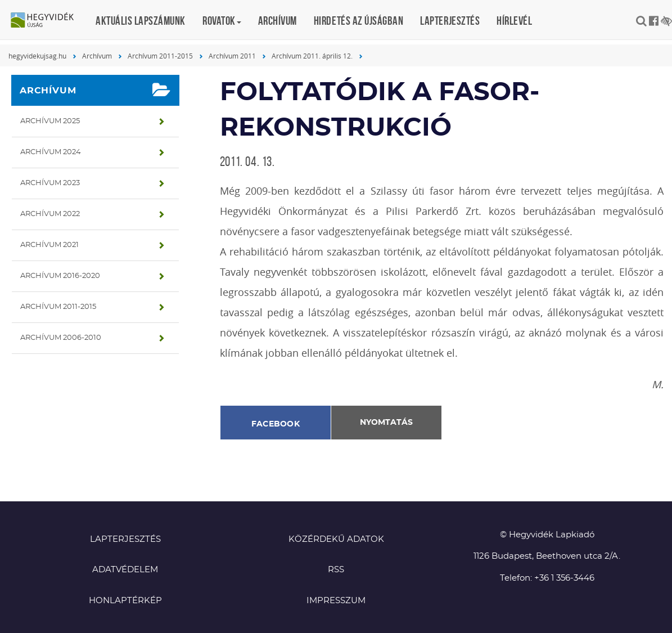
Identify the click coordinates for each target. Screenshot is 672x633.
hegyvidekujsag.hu (37, 56)
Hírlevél (514, 21)
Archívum (278, 21)
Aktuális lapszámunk (141, 21)
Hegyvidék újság (48, 21)
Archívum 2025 (50, 121)
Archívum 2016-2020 (60, 276)
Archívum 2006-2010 (61, 338)
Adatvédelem (125, 570)
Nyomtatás (386, 423)
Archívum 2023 (50, 183)
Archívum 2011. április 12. (312, 56)
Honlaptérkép (125, 601)
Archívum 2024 (51, 152)
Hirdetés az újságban (359, 21)
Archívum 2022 (50, 214)
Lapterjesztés (450, 21)
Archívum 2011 (232, 56)
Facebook (276, 424)
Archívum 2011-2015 (160, 56)
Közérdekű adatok (336, 539)
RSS (336, 570)
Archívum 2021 (49, 245)
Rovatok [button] (222, 21)
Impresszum (336, 601)
